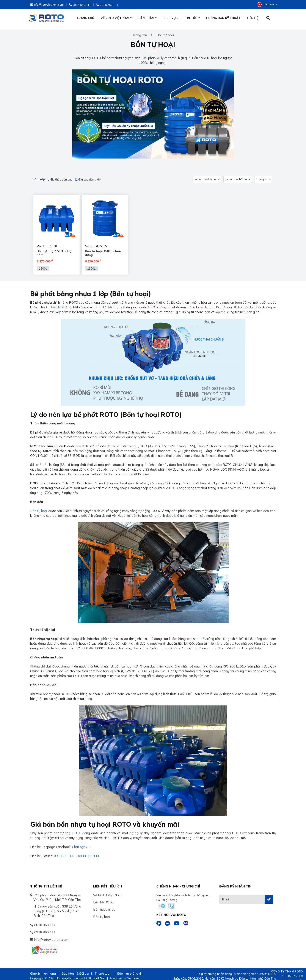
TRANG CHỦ (85, 18)
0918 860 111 (64, 852)
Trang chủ (140, 32)
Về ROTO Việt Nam (107, 891)
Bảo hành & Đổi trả (75, 969)
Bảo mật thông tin (130, 969)
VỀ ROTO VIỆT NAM (116, 18)
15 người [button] (262, 176)
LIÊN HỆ (253, 18)
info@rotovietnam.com (51, 935)
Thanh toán (103, 969)
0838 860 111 (89, 852)
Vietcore (133, 974)
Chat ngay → (82, 843)
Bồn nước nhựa (104, 905)
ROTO (63, 303)
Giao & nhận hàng (43, 969)
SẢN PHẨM (148, 18)
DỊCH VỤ (171, 18)
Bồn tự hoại (39, 507)
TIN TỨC (192, 18)
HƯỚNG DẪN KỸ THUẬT (223, 18)
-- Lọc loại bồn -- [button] (206, 176)
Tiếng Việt (267, 5)
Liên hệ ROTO (103, 898)
